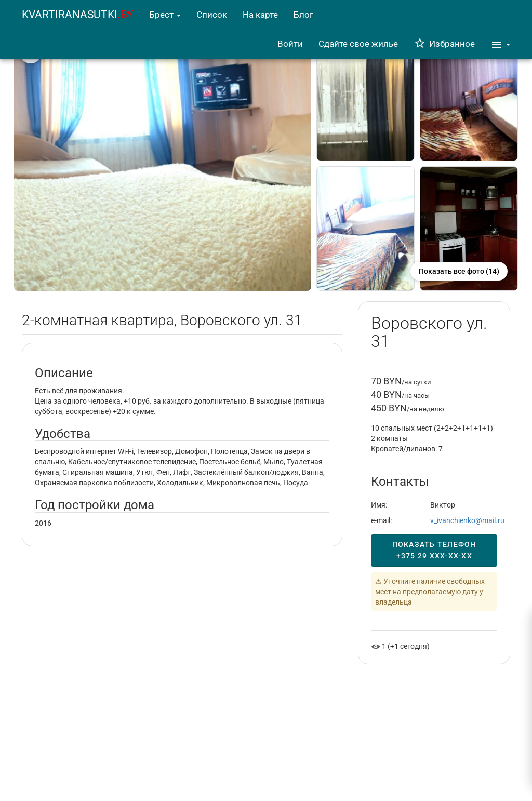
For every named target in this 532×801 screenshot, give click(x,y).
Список (212, 15)
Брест (165, 15)
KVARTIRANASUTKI (78, 15)
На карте (260, 15)
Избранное (444, 44)
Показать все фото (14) (459, 271)
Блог (303, 15)
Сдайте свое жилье (358, 44)
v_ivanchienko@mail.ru (467, 520)
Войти (290, 44)
